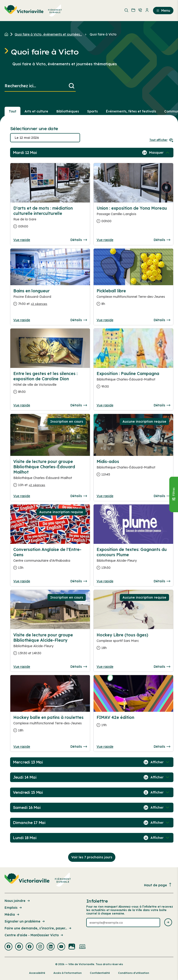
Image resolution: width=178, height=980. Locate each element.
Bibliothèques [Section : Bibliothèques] (68, 111)
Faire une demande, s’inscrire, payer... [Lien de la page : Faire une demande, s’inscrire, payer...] (38, 928)
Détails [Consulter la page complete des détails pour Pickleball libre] (162, 320)
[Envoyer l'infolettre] (168, 923)
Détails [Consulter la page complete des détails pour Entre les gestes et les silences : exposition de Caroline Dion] (79, 405)
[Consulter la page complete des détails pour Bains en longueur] (50, 299)
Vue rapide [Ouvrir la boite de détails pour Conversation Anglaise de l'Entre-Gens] (22, 581)
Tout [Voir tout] (13, 111)
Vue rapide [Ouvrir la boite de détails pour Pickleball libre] (105, 320)
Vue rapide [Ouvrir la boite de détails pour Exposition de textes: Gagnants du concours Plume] (105, 581)
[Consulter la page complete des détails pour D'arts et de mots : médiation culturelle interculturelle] (50, 219)
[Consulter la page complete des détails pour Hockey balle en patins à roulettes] (50, 726)
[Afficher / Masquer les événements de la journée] (160, 153)
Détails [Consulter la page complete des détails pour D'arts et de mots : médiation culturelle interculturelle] (79, 240)
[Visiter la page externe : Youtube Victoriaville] (61, 947)
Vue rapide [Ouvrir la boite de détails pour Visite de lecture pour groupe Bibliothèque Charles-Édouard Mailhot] (22, 496)
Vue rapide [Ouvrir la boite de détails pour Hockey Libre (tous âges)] (105, 667)
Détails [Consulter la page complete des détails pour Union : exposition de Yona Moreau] (162, 240)
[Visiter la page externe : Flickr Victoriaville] (72, 947)
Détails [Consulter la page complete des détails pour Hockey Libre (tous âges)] (162, 667)
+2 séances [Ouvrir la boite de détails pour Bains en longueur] (39, 304)
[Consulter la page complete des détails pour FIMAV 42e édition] (133, 723)
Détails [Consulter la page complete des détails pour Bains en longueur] (79, 320)
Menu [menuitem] (163, 11)
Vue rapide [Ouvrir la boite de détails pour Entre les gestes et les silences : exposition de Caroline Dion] (22, 405)
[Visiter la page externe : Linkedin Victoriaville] (51, 947)
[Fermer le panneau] (174, 494)
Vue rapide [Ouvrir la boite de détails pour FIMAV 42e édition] (105, 747)
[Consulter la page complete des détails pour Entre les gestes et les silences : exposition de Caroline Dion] (50, 385)
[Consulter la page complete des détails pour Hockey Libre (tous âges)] (133, 643)
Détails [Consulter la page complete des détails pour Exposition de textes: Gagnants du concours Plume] (162, 581)
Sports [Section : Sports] (92, 111)
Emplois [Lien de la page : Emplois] (14, 908)
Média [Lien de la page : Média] (12, 914)
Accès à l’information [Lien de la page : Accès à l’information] (68, 973)
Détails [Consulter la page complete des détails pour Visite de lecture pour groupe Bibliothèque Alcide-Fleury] (79, 667)
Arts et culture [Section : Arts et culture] (36, 111)
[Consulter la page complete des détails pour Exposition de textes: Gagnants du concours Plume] (133, 560)
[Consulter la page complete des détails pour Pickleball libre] (133, 299)
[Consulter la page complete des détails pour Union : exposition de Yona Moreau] (133, 216)
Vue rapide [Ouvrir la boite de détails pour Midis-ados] (105, 496)
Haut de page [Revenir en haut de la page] (158, 885)
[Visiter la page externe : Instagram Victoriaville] (40, 947)
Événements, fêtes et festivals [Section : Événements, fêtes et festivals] (131, 111)
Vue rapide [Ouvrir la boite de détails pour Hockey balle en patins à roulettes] (22, 747)
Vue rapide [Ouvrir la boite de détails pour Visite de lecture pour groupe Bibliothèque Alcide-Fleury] (22, 667)
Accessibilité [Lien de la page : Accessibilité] (37, 973)
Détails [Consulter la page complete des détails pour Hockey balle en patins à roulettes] (79, 747)
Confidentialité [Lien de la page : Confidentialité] (100, 973)
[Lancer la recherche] (72, 86)
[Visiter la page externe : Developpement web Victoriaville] (82, 947)
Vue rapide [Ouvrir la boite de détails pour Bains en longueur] (22, 320)
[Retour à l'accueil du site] (7, 34)
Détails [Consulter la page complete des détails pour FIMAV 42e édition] (162, 747)
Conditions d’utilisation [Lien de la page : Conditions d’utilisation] (134, 973)
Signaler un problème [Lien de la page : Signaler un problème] (25, 921)
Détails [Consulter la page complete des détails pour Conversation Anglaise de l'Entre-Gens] (79, 581)
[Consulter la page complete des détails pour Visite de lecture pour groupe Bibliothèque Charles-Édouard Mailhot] (50, 475)
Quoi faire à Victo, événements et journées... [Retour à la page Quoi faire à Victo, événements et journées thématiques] (48, 34)
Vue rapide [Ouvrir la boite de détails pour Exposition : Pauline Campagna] (105, 405)
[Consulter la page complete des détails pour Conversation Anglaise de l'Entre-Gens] (50, 560)
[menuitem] (33, 11)
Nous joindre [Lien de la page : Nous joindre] (18, 901)
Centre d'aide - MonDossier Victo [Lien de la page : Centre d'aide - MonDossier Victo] (34, 935)
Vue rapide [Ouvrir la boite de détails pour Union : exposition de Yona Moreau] (105, 240)
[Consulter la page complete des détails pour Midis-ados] (133, 470)
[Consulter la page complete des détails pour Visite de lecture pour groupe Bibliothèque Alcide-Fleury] (50, 646)
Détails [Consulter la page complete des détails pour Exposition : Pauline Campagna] (162, 405)
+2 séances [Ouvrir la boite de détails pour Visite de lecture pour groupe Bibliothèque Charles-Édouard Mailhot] (37, 485)
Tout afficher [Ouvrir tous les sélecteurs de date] (161, 140)
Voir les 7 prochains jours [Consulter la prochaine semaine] (92, 857)
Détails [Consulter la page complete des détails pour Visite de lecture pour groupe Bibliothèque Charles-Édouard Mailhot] (79, 496)
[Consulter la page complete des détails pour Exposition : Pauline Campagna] (133, 382)
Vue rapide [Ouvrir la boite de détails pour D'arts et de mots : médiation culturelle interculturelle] (22, 240)
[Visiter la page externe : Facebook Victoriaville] (8, 947)
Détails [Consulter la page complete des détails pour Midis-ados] (162, 496)
